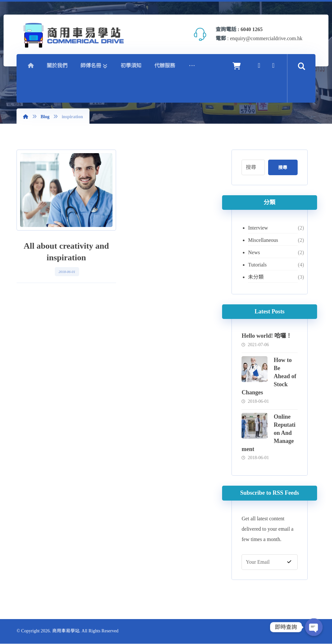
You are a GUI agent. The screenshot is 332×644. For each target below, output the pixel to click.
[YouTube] (273, 65)
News (254, 252)
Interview (258, 228)
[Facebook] (259, 65)
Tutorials (258, 265)
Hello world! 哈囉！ (267, 336)
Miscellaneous (263, 240)
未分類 (256, 277)
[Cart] (237, 66)
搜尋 (282, 168)
